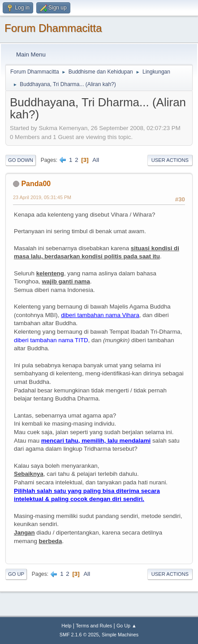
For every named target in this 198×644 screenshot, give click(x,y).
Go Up (16, 574)
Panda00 (36, 184)
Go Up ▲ (127, 626)
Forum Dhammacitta (53, 28)
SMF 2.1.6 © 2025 (79, 635)
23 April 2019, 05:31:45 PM (42, 197)
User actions (170, 160)
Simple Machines (120, 635)
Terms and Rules (94, 626)
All (96, 160)
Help (66, 626)
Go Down (21, 160)
